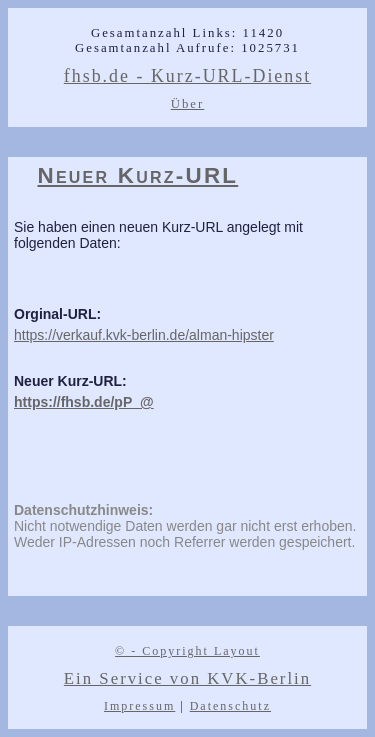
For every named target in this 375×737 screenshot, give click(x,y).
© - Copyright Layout (187, 651)
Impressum (139, 706)
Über (188, 104)
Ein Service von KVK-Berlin (187, 678)
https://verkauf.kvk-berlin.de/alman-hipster (144, 335)
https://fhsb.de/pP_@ (84, 402)
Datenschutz (230, 706)
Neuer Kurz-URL (138, 175)
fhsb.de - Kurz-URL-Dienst (187, 76)
